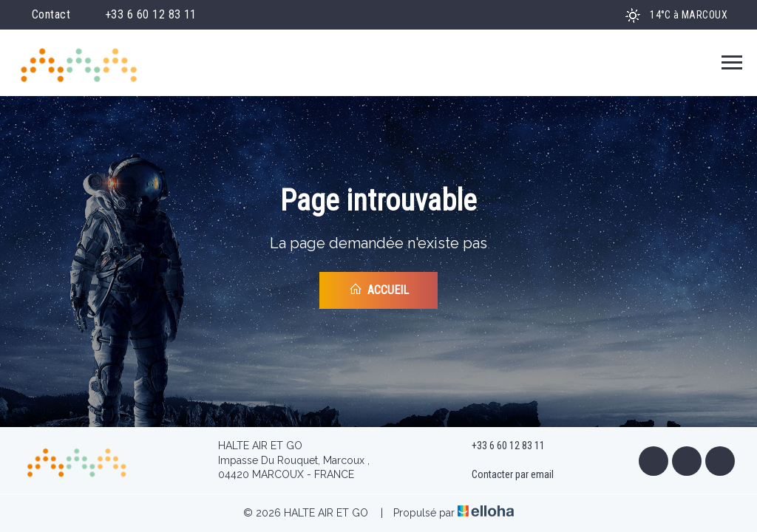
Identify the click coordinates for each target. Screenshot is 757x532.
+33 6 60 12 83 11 (500, 446)
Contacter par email (504, 475)
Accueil (379, 290)
